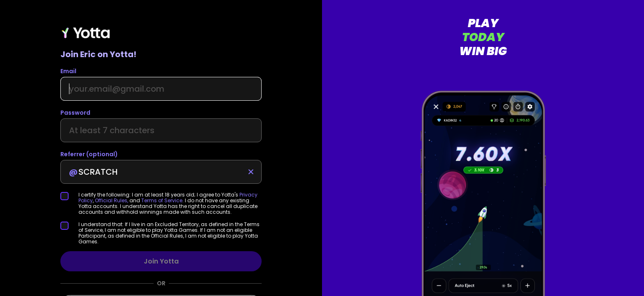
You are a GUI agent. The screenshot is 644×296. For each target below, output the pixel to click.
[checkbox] (69, 196)
